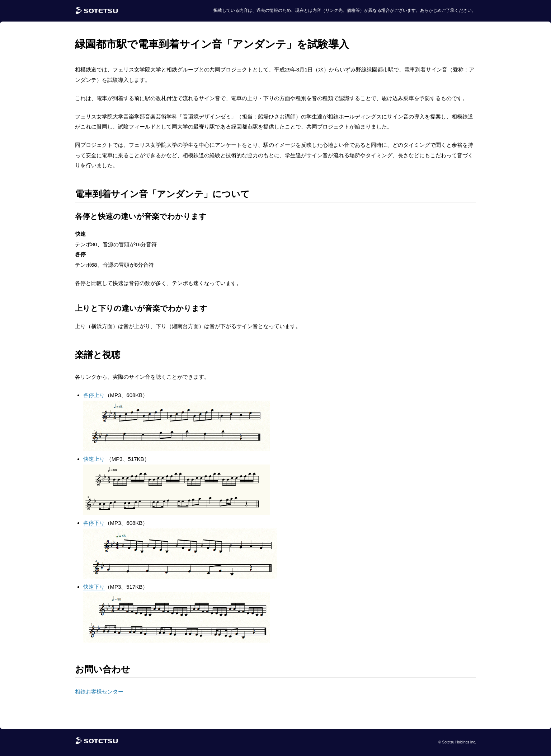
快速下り (94, 587)
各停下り (94, 523)
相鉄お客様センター (99, 692)
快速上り (95, 459)
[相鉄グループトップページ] (97, 743)
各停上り (94, 395)
